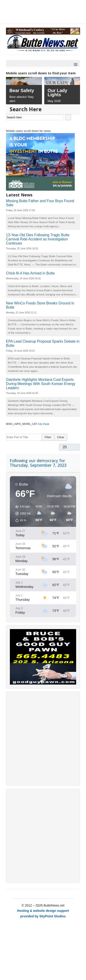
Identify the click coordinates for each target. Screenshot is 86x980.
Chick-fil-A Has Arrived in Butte (30, 273)
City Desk (44, 424)
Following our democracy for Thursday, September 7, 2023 (38, 463)
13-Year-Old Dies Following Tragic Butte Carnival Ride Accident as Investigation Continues (38, 239)
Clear (61, 437)
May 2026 (54, 101)
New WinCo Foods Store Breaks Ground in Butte (40, 305)
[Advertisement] (43, 739)
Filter (48, 437)
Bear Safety (22, 90)
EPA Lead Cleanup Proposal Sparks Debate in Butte (43, 343)
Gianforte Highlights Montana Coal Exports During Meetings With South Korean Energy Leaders (41, 384)
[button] (21, 513)
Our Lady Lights (58, 93)
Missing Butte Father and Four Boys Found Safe (40, 203)
